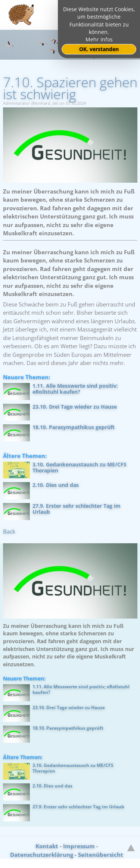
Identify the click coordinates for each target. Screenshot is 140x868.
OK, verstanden (99, 49)
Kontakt (47, 846)
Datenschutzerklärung (42, 855)
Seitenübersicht (101, 855)
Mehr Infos (99, 40)
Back (9, 531)
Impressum (79, 846)
